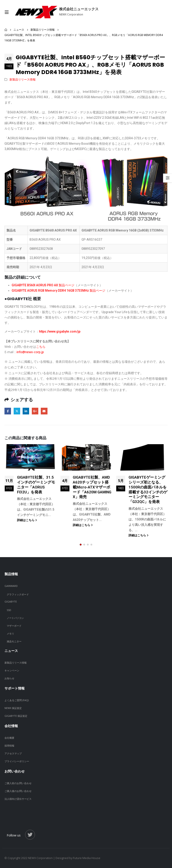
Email (44, 411)
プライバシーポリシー (17, 761)
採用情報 (9, 746)
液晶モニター (14, 641)
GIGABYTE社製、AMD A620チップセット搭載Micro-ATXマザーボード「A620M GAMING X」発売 (92, 487)
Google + (35, 411)
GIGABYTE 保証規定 (16, 716)
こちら (41, 347)
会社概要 (9, 738)
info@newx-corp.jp (30, 352)
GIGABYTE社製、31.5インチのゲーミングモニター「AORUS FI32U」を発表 (36, 485)
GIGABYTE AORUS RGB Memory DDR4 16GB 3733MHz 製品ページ (58, 291)
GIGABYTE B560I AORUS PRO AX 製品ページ (43, 285)
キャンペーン (12, 670)
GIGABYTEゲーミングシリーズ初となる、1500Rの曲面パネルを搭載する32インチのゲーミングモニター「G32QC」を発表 (148, 489)
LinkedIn (26, 411)
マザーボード (14, 626)
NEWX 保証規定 (13, 708)
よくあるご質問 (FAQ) (17, 700)
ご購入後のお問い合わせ (18, 791)
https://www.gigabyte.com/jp (60, 331)
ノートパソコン (15, 618)
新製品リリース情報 (23, 80)
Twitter (17, 411)
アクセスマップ (13, 753)
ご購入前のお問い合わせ (18, 783)
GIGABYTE (11, 602)
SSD (9, 610)
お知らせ (9, 678)
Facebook (8, 411)
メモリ (10, 633)
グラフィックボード (18, 594)
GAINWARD (11, 586)
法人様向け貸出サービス (18, 799)
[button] (81, 545)
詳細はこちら (27, 520)
